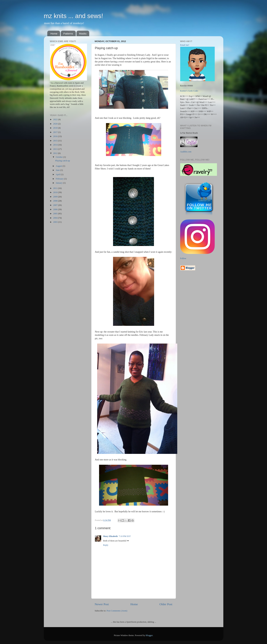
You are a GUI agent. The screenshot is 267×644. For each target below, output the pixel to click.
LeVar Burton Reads (189, 133)
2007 (56, 205)
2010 (56, 192)
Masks (83, 34)
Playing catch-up (63, 161)
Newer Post (102, 604)
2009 (56, 197)
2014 (56, 145)
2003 (56, 222)
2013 (56, 149)
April (58, 174)
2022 (56, 119)
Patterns (68, 34)
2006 (56, 209)
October (60, 157)
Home (54, 34)
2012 (56, 153)
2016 (56, 136)
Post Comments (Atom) (117, 611)
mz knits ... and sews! (74, 16)
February (60, 179)
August (59, 166)
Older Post (166, 604)
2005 (56, 214)
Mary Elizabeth (110, 536)
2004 (56, 218)
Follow (183, 258)
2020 (56, 124)
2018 (56, 128)
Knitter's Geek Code (189, 91)
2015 (56, 141)
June (58, 170)
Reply (106, 545)
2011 (56, 188)
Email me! (185, 45)
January (59, 183)
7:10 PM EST (125, 536)
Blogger (149, 635)
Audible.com (186, 152)
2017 (56, 132)
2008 (56, 201)
